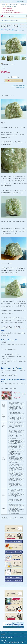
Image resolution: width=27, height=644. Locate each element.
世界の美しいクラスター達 (9, 30)
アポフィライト (22, 31)
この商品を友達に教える (21, 88)
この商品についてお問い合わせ (19, 86)
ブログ (3, 6)
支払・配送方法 (23, 4)
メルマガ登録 (9, 6)
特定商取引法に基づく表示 (7, 638)
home (2, 30)
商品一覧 (3, 4)
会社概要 (3, 635)
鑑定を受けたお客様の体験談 (7, 9)
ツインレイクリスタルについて (13, 4)
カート (15, 6)
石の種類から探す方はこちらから (11, 20)
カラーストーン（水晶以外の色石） (11, 31)
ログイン (25, 1)
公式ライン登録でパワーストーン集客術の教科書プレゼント (12, 13)
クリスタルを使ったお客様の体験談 (8, 11)
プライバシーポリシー (6, 632)
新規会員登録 (20, 1)
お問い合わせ (4, 640)
